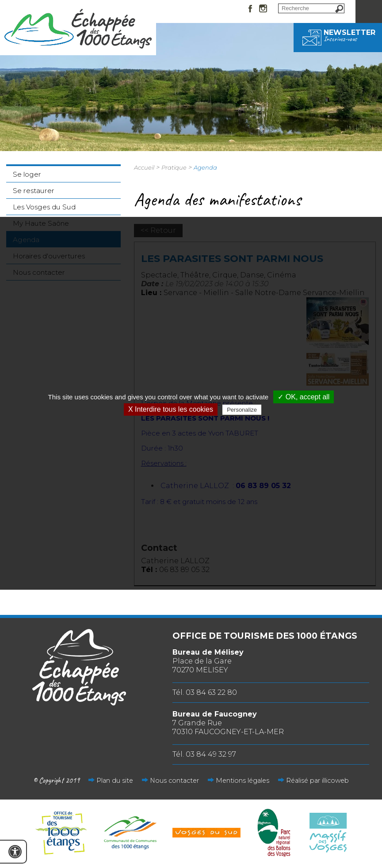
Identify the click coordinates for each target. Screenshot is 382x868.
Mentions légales (243, 781)
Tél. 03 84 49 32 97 (204, 754)
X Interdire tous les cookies (171, 409)
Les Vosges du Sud (44, 207)
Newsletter (338, 35)
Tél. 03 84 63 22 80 (205, 692)
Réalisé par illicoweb (317, 781)
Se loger (27, 174)
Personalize (242, 410)
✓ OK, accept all (304, 397)
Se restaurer (34, 191)
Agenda (205, 167)
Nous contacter (174, 781)
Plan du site (115, 781)
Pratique (174, 167)
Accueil (144, 167)
